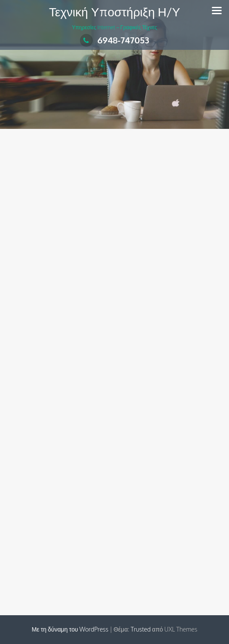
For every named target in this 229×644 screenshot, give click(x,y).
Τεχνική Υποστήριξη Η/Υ (114, 12)
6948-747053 (115, 40)
